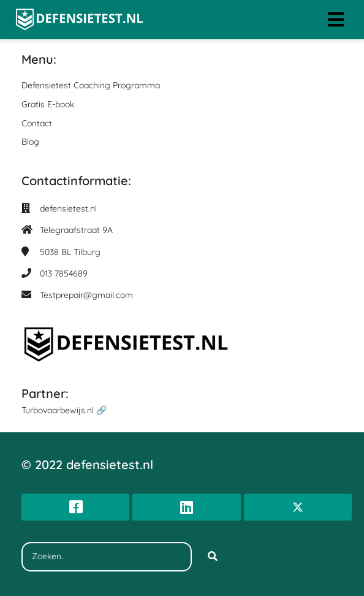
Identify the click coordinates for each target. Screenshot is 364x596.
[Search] (213, 557)
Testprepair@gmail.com (86, 295)
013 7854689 (64, 273)
